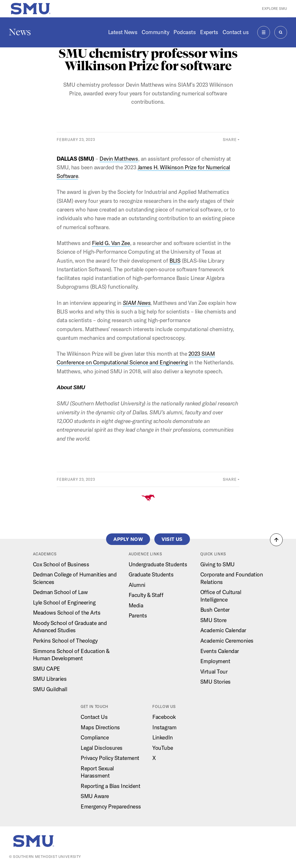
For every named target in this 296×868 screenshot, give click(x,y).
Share (230, 140)
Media (136, 605)
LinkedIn (162, 737)
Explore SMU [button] (274, 9)
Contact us (236, 32)
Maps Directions (100, 727)
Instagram (164, 727)
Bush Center (215, 610)
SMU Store (213, 620)
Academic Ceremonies (227, 641)
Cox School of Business (61, 564)
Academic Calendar (223, 630)
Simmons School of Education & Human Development (71, 655)
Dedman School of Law (60, 592)
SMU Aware (95, 796)
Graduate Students (151, 574)
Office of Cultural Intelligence (221, 596)
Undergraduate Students (158, 564)
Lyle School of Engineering (64, 602)
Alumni (137, 585)
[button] (276, 540)
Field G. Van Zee (111, 243)
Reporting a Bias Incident (110, 786)
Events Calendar (220, 651)
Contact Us (94, 717)
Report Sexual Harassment (97, 772)
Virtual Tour (214, 672)
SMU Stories (215, 682)
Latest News (123, 32)
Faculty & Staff (146, 595)
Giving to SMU (218, 564)
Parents (138, 615)
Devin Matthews (119, 159)
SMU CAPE (47, 669)
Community (155, 32)
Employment (215, 661)
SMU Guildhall (50, 689)
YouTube (163, 748)
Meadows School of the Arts (67, 613)
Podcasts (185, 32)
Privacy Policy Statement (110, 758)
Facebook (164, 717)
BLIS (175, 261)
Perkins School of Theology (65, 641)
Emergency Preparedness (111, 806)
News (20, 32)
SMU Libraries (50, 679)
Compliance (95, 737)
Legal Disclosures (102, 748)
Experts (209, 32)
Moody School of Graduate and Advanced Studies (70, 627)
